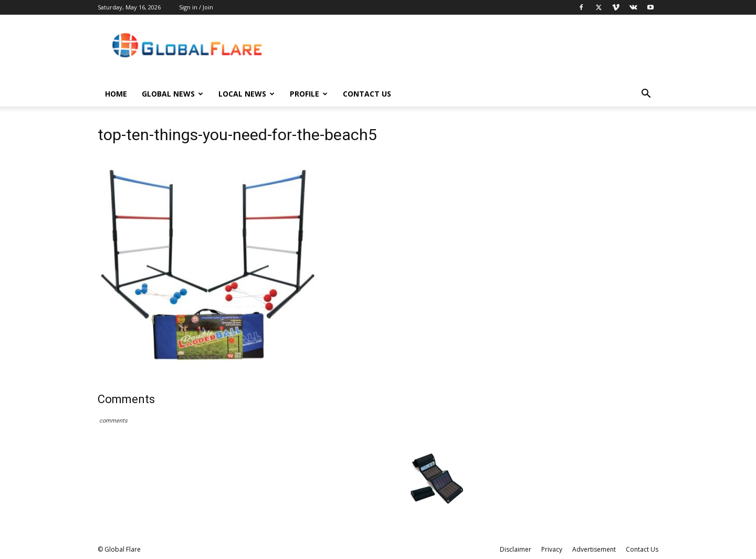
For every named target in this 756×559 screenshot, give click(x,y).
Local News (246, 94)
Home (116, 94)
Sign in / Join (196, 7)
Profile (309, 94)
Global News (172, 94)
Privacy (552, 549)
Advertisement (594, 549)
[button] (646, 95)
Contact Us (367, 94)
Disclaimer (516, 549)
